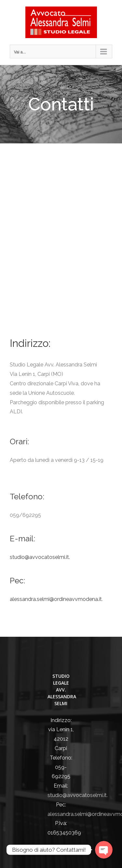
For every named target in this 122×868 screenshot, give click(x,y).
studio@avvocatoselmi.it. (40, 557)
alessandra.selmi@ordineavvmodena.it (56, 599)
